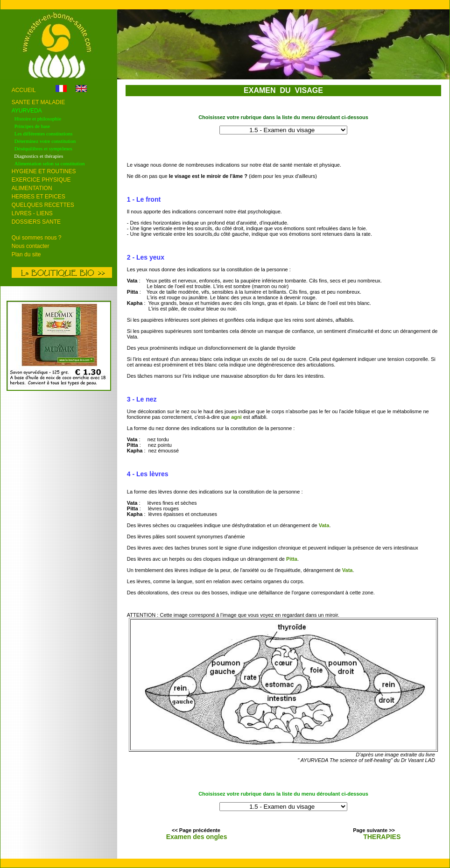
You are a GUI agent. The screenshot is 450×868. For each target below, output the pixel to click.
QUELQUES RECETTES (43, 205)
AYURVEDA (27, 111)
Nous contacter (31, 246)
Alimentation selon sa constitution (50, 163)
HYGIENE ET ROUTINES (44, 171)
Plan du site (26, 254)
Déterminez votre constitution (45, 141)
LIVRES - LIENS (32, 213)
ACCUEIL (25, 90)
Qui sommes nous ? (37, 238)
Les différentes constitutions (43, 134)
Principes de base (32, 126)
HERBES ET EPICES (39, 197)
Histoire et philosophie (38, 119)
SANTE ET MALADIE (38, 102)
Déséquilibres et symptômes (43, 148)
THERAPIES (382, 837)
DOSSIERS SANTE (36, 222)
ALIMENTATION (32, 188)
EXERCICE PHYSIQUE (41, 180)
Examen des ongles (197, 837)
